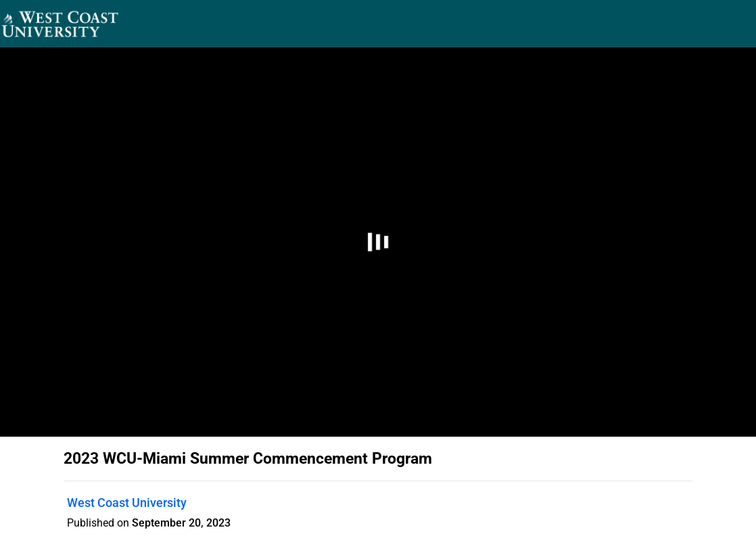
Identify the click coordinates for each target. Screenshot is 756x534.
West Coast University (127, 503)
